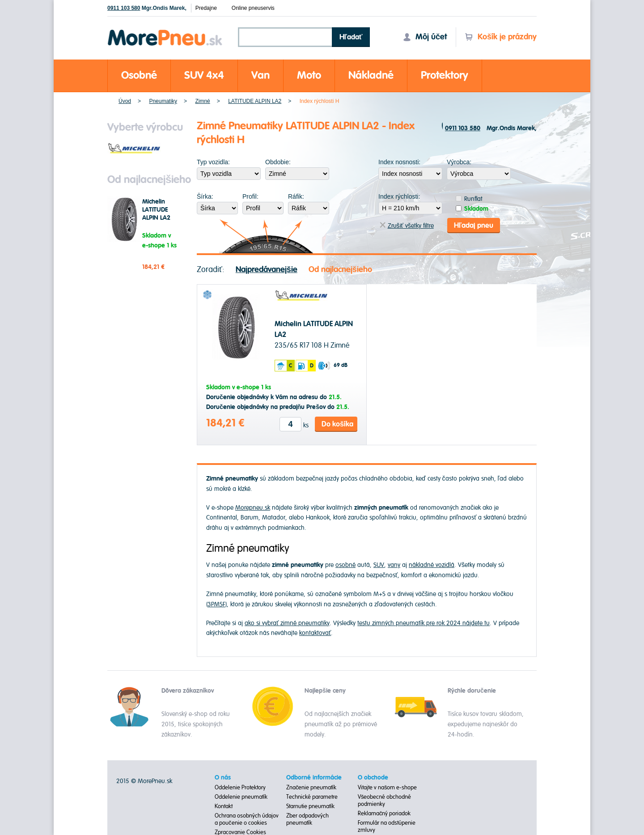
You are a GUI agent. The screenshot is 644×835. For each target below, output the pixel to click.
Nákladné (371, 75)
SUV (379, 564)
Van (261, 75)
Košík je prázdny (501, 37)
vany (394, 564)
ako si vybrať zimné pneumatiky (287, 622)
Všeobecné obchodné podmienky (385, 800)
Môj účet (425, 37)
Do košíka (337, 423)
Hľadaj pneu (474, 225)
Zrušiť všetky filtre (407, 225)
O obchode (373, 777)
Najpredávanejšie (267, 269)
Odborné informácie (314, 777)
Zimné (202, 101)
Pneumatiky (163, 101)
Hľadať (351, 37)
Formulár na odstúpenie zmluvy (387, 826)
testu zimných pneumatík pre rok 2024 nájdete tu (424, 622)
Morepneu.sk (165, 31)
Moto (309, 75)
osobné (345, 564)
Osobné (139, 75)
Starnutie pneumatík (310, 805)
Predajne (206, 8)
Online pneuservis (253, 8)
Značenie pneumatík (311, 787)
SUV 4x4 (204, 75)
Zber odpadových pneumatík (307, 818)
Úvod (125, 101)
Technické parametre (312, 796)
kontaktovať (315, 632)
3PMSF (216, 603)
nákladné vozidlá (432, 564)
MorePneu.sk (155, 780)
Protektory (445, 75)
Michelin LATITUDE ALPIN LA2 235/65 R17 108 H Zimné (160, 218)
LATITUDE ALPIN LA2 (255, 101)
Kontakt (224, 805)
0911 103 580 (124, 8)
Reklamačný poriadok (384, 813)
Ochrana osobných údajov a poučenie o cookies (247, 818)
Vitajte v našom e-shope (388, 787)
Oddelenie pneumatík (241, 796)
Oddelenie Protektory (240, 787)
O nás (223, 777)
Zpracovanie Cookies (240, 831)
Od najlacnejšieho (340, 269)
